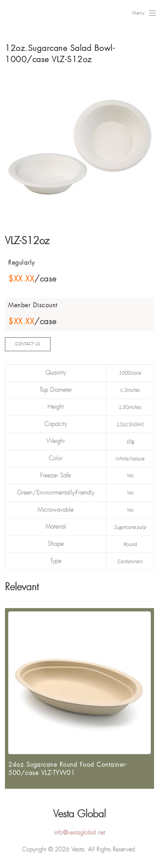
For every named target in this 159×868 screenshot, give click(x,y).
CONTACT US (28, 347)
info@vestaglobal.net (80, 833)
